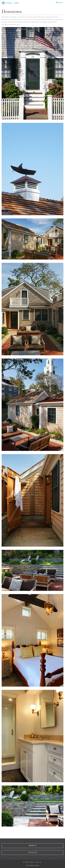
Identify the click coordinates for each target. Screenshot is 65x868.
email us (33, 846)
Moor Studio (35, 866)
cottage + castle (12, 3)
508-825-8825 (33, 853)
